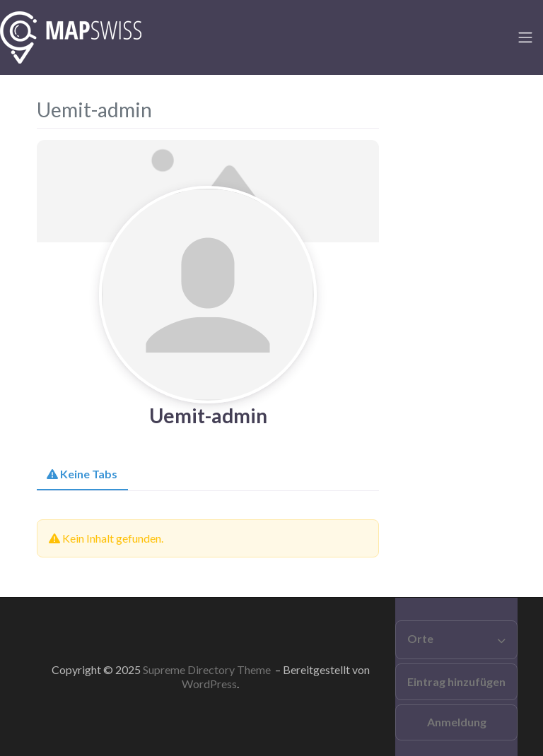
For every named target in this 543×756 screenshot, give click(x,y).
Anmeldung (457, 722)
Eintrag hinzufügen (456, 681)
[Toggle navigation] (525, 37)
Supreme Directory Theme (208, 669)
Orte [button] (420, 638)
